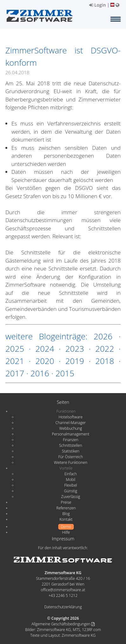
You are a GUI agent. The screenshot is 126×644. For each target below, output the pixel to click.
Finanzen (71, 440)
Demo (66, 527)
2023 (75, 349)
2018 (105, 361)
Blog (66, 514)
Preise (66, 502)
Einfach (70, 474)
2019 (75, 361)
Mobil (71, 480)
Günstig (70, 491)
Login (98, 5)
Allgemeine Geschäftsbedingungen (63, 624)
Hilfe (66, 532)
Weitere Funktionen (71, 462)
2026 (103, 336)
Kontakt (66, 519)
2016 (40, 373)
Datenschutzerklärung (63, 607)
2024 (45, 349)
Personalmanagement (71, 434)
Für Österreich (71, 457)
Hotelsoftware (71, 417)
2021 (15, 361)
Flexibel (71, 485)
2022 (105, 349)
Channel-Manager (71, 423)
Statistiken (70, 451)
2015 (65, 373)
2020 (45, 361)
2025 (15, 349)
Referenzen (66, 508)
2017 (15, 373)
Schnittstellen (71, 445)
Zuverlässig (71, 497)
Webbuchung (71, 428)
